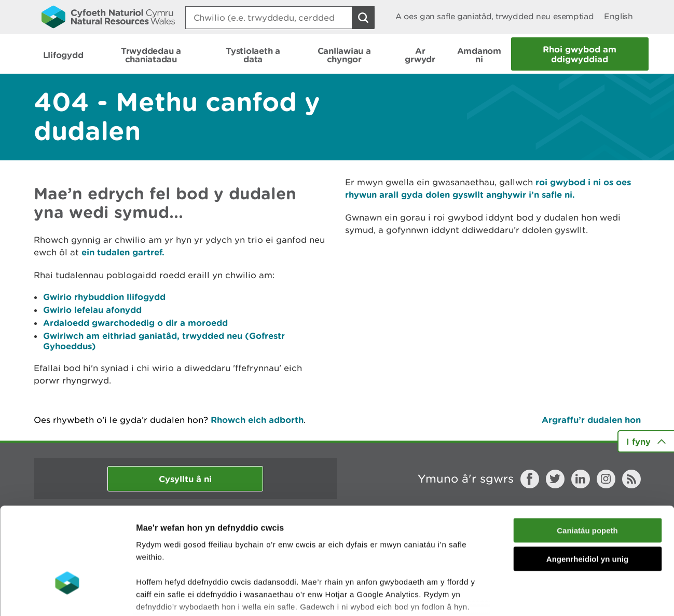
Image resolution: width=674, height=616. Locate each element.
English (618, 16)
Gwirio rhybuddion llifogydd (104, 297)
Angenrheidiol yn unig (587, 483)
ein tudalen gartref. (123, 252)
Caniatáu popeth (587, 455)
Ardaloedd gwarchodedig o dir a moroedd (135, 323)
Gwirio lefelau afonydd (92, 310)
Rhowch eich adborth (257, 420)
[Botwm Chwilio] (363, 18)
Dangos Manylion (577, 596)
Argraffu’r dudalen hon (591, 420)
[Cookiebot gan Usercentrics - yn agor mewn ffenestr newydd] (67, 596)
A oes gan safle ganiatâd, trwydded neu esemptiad (494, 16)
